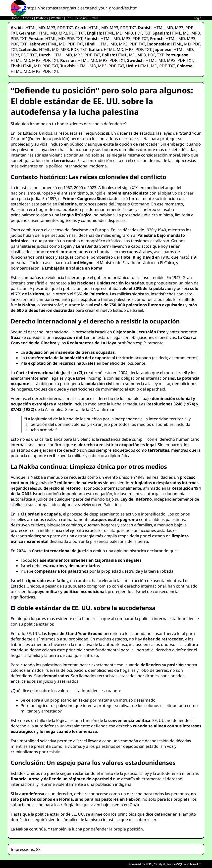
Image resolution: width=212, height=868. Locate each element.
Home (15, 18)
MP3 (51, 28)
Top (69, 18)
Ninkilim (196, 864)
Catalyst (159, 864)
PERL (149, 864)
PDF (61, 28)
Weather (57, 18)
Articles (28, 18)
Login (198, 18)
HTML (31, 28)
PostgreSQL (175, 864)
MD (42, 28)
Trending (80, 18)
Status (94, 18)
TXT (70, 28)
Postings (42, 18)
